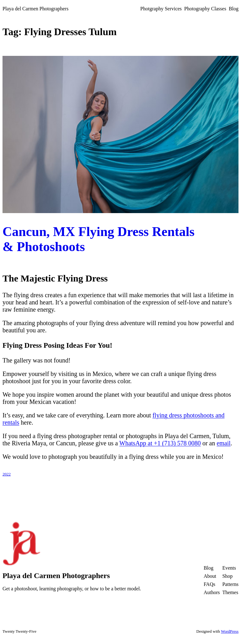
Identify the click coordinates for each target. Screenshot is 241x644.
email (223, 443)
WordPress (230, 631)
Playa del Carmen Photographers (35, 9)
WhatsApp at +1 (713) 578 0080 (160, 443)
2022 (7, 474)
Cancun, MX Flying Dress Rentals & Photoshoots (99, 239)
